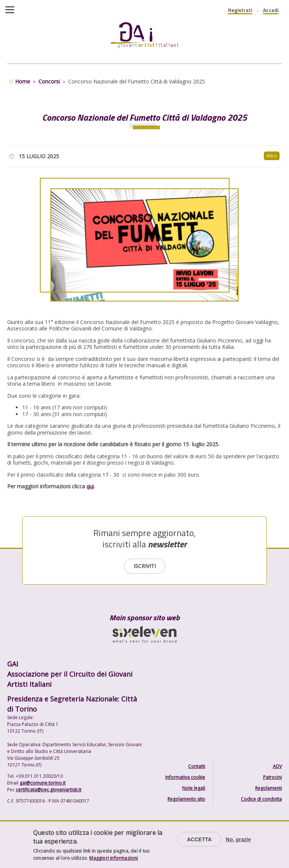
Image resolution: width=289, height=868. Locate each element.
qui (90, 486)
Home (23, 81)
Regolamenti (268, 788)
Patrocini (272, 777)
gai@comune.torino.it (43, 783)
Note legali (194, 788)
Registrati (240, 10)
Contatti (197, 766)
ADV (277, 766)
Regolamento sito (186, 799)
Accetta (199, 839)
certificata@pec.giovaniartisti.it (49, 790)
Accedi (271, 10)
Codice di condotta (261, 799)
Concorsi (49, 81)
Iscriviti (145, 566)
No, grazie (238, 839)
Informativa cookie (185, 777)
